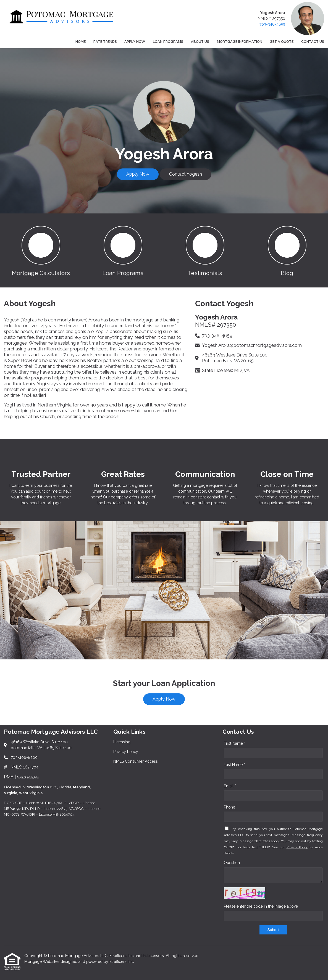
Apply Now (135, 42)
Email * (230, 786)
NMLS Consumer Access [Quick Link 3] (136, 761)
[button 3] (205, 250)
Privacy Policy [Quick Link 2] (126, 752)
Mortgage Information (240, 42)
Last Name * (234, 765)
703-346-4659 (272, 24)
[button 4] (287, 250)
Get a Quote (282, 42)
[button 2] (123, 250)
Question (232, 863)
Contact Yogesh (186, 174)
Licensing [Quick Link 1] (122, 742)
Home (81, 42)
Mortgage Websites (42, 961)
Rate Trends (105, 42)
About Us (200, 42)
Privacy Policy (297, 847)
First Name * (235, 743)
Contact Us (313, 42)
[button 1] (41, 250)
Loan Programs (168, 42)
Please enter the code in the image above (261, 906)
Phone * (231, 807)
